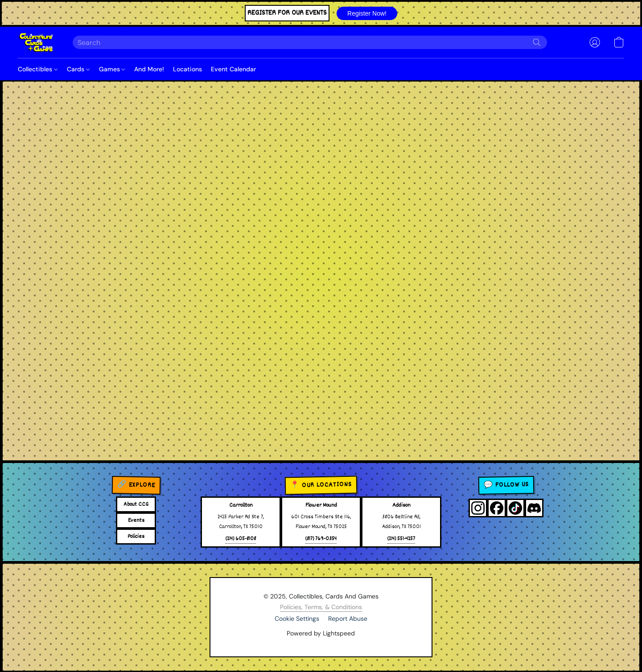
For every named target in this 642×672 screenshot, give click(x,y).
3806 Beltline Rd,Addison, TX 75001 (401, 522)
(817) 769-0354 (321, 539)
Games (112, 69)
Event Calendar (233, 69)
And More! (149, 69)
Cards (78, 69)
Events (136, 520)
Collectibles (38, 69)
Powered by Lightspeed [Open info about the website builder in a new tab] (321, 633)
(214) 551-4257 (401, 539)
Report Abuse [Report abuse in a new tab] (348, 619)
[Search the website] (537, 42)
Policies (136, 537)
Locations (187, 69)
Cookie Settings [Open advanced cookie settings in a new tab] (297, 619)
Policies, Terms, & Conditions (321, 607)
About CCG (136, 504)
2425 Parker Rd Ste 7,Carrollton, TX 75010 (241, 522)
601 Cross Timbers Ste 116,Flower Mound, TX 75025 (321, 522)
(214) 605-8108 (241, 539)
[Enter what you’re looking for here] (310, 42)
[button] (367, 13)
